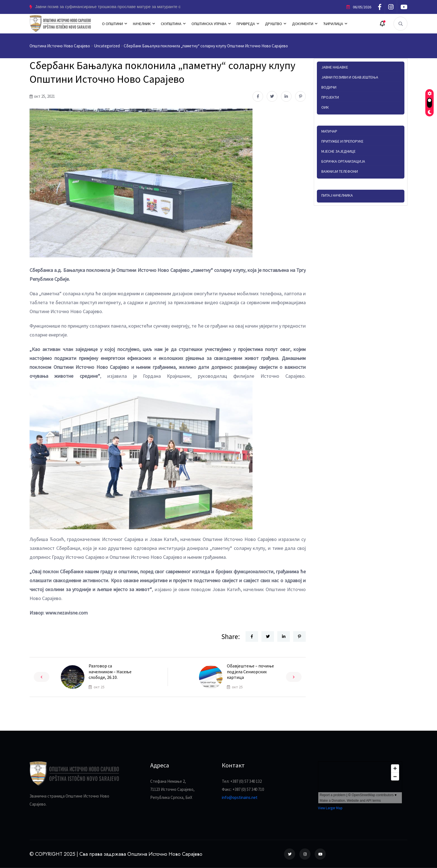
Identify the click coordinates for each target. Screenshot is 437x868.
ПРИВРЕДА (246, 24)
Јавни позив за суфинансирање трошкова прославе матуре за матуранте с (108, 7)
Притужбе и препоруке (342, 141)
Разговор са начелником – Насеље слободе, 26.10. (110, 672)
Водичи (329, 87)
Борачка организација (343, 161)
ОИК (325, 107)
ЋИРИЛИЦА (333, 24)
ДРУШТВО (274, 24)
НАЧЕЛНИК (142, 24)
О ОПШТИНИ (112, 24)
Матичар (329, 131)
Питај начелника (337, 195)
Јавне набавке (335, 67)
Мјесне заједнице (338, 151)
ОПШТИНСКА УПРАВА (209, 24)
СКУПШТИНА (171, 24)
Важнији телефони (340, 171)
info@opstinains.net (240, 797)
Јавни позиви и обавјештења (350, 77)
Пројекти (330, 97)
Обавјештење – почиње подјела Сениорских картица (250, 672)
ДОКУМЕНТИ (303, 24)
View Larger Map (330, 808)
